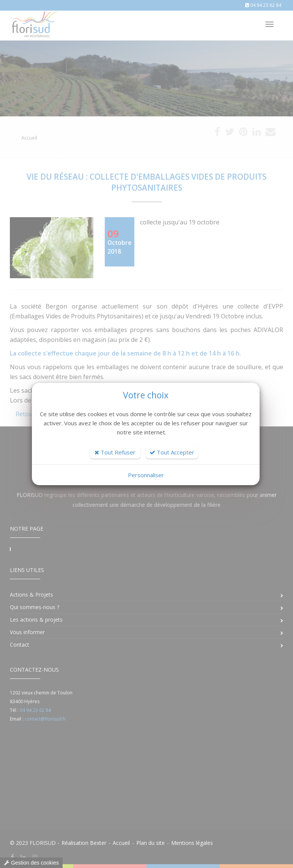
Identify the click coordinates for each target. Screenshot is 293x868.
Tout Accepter (172, 452)
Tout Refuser (115, 452)
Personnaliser (146, 475)
